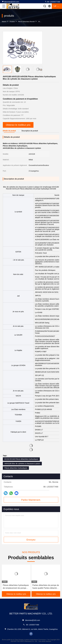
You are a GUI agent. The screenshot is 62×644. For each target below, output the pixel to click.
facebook (31, 634)
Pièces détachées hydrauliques (16, 468)
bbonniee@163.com (10, 2)
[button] (41, 70)
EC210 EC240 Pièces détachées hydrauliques (21, 459)
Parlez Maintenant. (31, 500)
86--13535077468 (52, 2)
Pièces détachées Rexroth (26, 22)
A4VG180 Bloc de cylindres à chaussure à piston (22, 464)
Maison (4, 22)
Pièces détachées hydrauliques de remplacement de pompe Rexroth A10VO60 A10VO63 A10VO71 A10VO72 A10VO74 (16, 587)
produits (12, 22)
